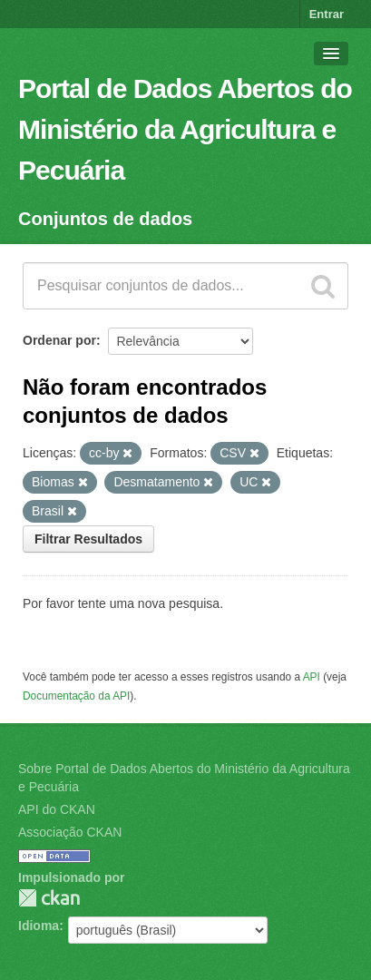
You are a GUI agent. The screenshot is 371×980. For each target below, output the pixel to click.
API (312, 677)
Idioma (39, 926)
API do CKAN (57, 809)
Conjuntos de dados (105, 219)
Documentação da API (76, 696)
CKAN (49, 898)
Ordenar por (59, 340)
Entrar (327, 14)
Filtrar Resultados (88, 539)
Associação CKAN (70, 832)
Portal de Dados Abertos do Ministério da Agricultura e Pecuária (185, 129)
